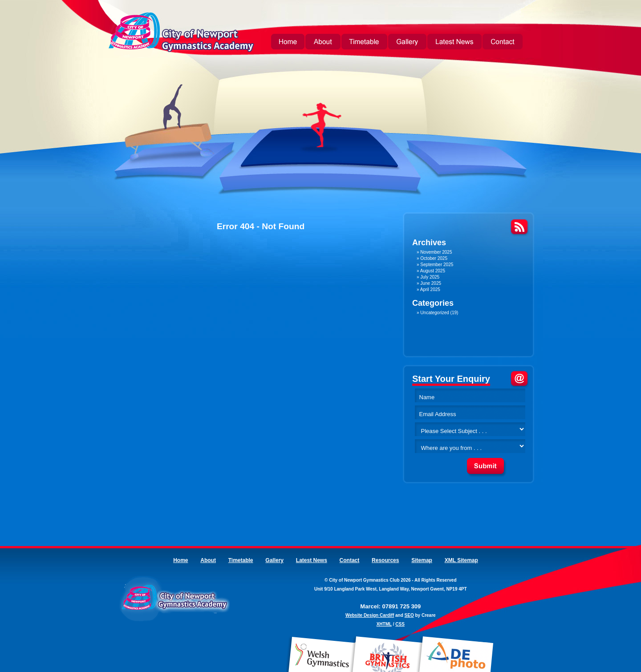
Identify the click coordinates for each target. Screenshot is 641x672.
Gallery (407, 43)
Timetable (364, 43)
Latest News (454, 43)
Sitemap (422, 560)
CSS (400, 624)
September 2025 (437, 265)
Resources (385, 560)
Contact (503, 43)
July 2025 (430, 277)
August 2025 (433, 271)
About (323, 43)
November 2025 (436, 252)
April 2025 (430, 289)
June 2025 (431, 283)
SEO (409, 615)
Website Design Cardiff (370, 615)
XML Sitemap (461, 560)
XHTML (384, 624)
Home (288, 43)
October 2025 (434, 258)
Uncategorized (434, 313)
